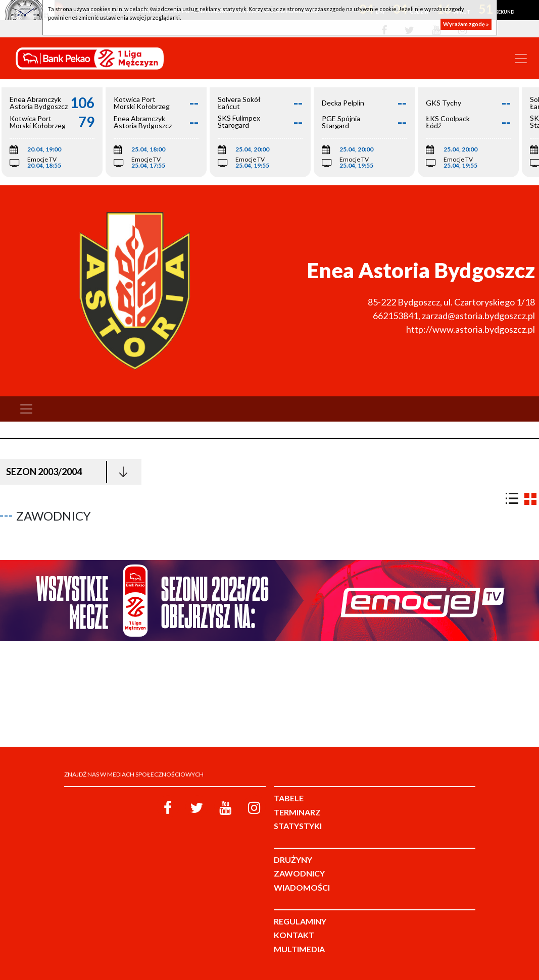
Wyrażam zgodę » (466, 24)
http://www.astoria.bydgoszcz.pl (471, 329)
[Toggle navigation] (521, 59)
